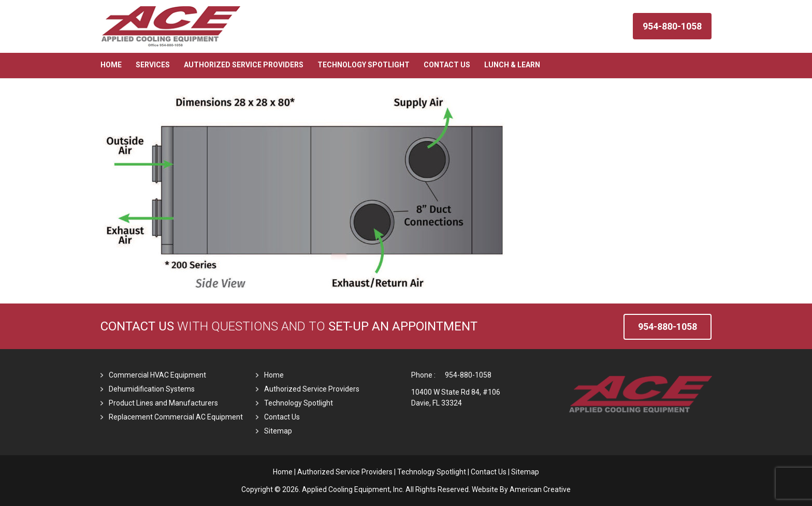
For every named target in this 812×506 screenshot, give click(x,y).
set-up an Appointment (403, 326)
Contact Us (137, 326)
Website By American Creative (521, 489)
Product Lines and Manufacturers (163, 403)
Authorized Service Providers (312, 389)
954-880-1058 (468, 375)
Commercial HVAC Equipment (157, 375)
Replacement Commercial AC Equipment (176, 417)
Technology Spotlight (299, 403)
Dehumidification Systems (152, 389)
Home (274, 375)
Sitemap (278, 431)
